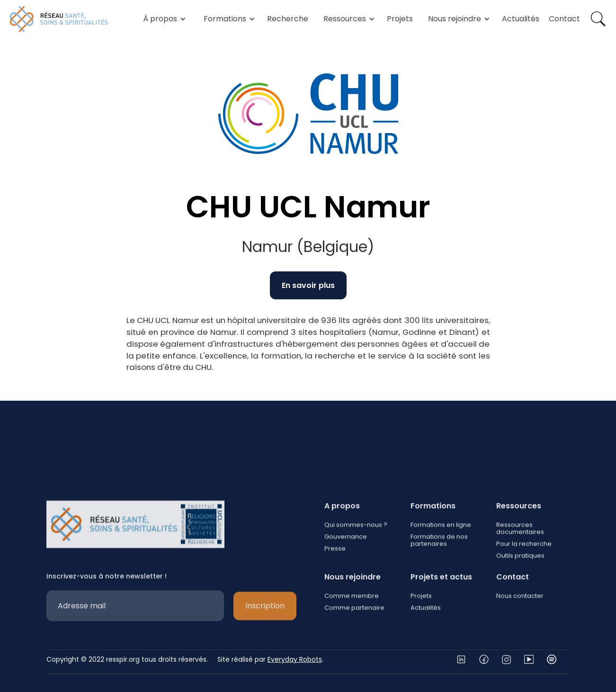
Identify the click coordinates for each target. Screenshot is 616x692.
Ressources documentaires (520, 557)
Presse (335, 577)
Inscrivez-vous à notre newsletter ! (107, 605)
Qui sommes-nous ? (356, 553)
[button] (163, 19)
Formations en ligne (440, 553)
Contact (564, 19)
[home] (59, 19)
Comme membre (352, 625)
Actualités (521, 19)
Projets (400, 19)
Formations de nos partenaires (439, 569)
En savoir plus (308, 285)
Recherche (288, 19)
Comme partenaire (354, 636)
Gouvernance (346, 565)
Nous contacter (520, 625)
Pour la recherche (524, 572)
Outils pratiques (520, 584)
